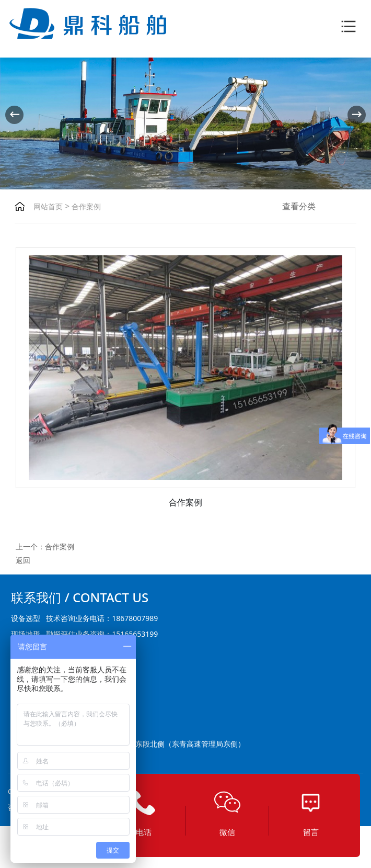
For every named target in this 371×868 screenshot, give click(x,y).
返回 (23, 560)
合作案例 (85, 206)
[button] (357, 115)
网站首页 (48, 206)
